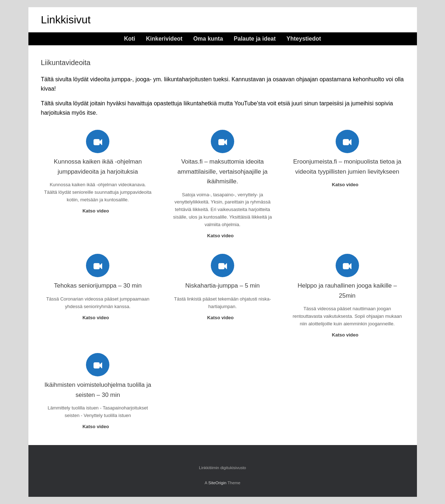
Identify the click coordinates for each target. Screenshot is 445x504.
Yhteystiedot (304, 39)
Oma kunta (208, 39)
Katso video (98, 211)
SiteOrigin (217, 483)
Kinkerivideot (164, 39)
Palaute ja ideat (255, 39)
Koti (130, 39)
